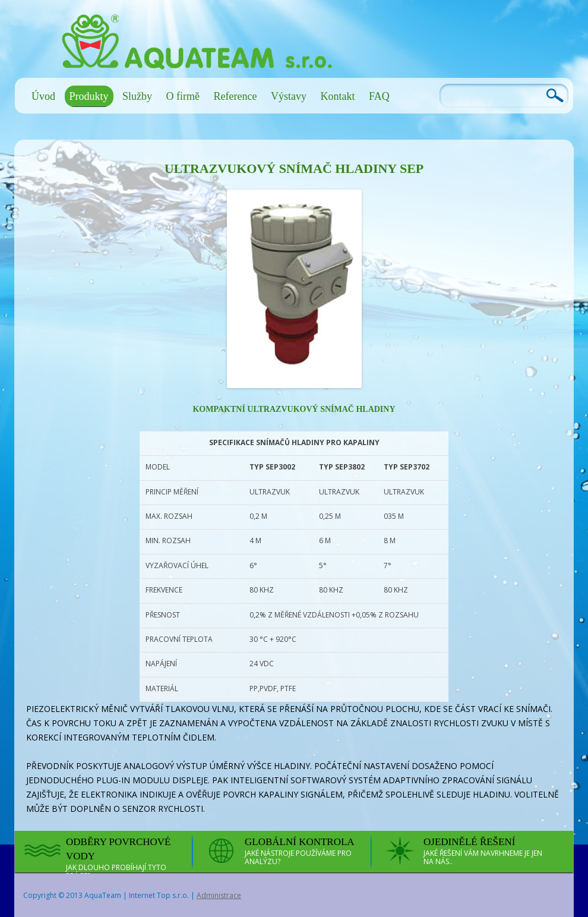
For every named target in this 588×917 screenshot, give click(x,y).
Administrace (219, 895)
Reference (235, 96)
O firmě (183, 96)
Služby (137, 96)
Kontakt (337, 96)
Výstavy (289, 96)
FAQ (379, 96)
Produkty (89, 96)
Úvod (43, 96)
